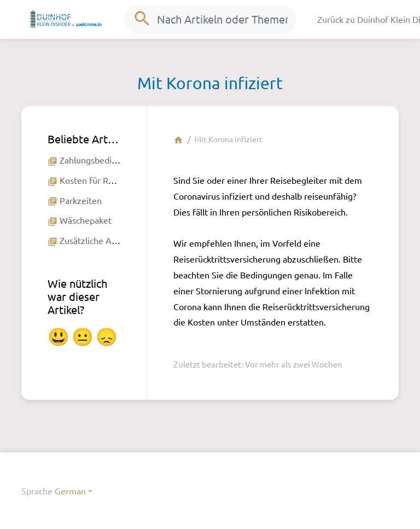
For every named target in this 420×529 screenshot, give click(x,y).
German (70, 491)
